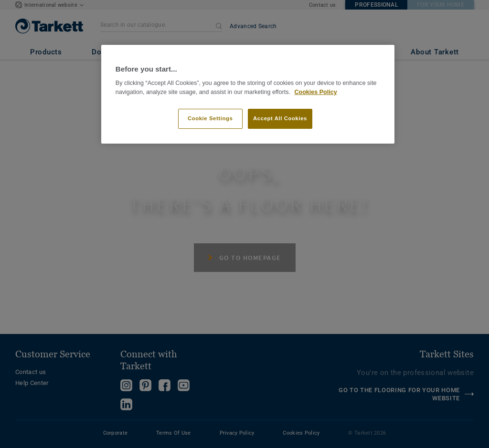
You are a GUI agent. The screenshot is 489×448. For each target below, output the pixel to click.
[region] (248, 94)
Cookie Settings (210, 118)
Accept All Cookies (280, 118)
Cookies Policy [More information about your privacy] (315, 92)
